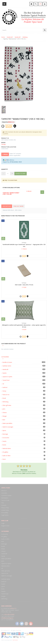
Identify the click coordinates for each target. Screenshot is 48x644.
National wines (7, 448)
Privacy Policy (5, 508)
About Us (4, 491)
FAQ (3, 503)
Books (4, 445)
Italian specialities (7, 423)
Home (3, 37)
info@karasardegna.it (7, 618)
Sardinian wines (7, 366)
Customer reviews (6, 495)
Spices (4, 430)
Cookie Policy (5, 510)
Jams (4, 409)
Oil (3, 384)
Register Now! (5, 526)
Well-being (5, 402)
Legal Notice (5, 515)
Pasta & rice (6, 395)
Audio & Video (6, 456)
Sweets (4, 373)
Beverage (5, 434)
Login (3, 523)
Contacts (4, 505)
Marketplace (5, 498)
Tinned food (6, 380)
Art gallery (5, 452)
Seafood (5, 387)
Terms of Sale (5, 500)
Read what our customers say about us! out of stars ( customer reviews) (24, 469)
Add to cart (21, 174)
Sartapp (3, 144)
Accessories (6, 438)
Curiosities (4, 493)
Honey (4, 391)
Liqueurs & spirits (7, 377)
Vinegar (5, 416)
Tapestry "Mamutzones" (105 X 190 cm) (11, 193)
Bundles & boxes (7, 362)
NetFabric (15, 640)
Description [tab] (7, 206)
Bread (4, 398)
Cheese (5, 413)
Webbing (25, 37)
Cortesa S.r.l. (13, 608)
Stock (4, 459)
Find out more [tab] (18, 206)
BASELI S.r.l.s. (11, 122)
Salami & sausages (8, 427)
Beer (4, 420)
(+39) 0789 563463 (9, 614)
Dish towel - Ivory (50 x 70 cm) (24, 285)
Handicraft (10, 37)
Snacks (4, 441)
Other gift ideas (7, 405)
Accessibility (5, 513)
